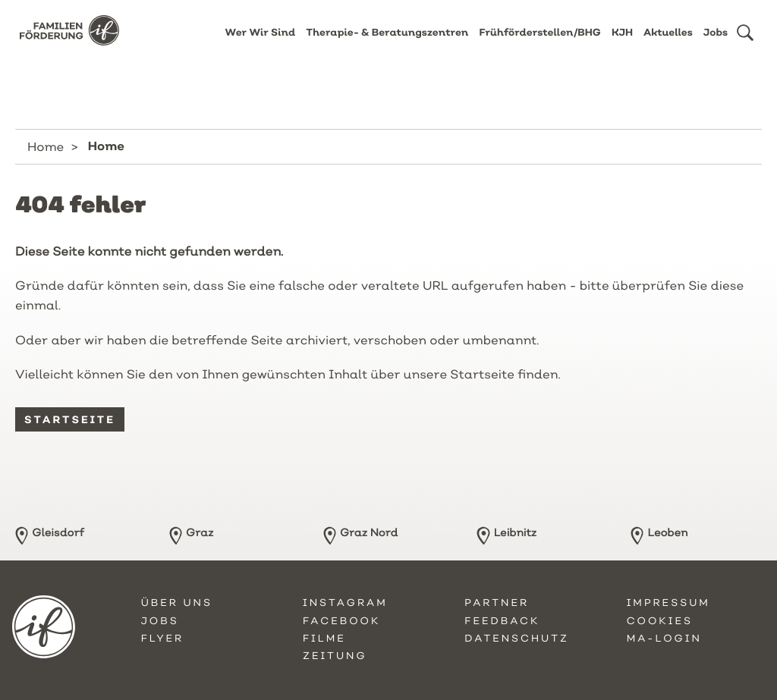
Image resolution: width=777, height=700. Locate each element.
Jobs (716, 44)
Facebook (341, 621)
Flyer (163, 639)
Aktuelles (668, 44)
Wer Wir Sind (261, 44)
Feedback (502, 621)
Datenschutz (517, 639)
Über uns (177, 603)
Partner (497, 603)
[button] (745, 44)
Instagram (345, 603)
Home (46, 146)
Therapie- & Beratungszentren (387, 44)
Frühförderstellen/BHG (539, 44)
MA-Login (664, 639)
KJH (622, 44)
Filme (324, 639)
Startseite (70, 419)
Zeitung (335, 656)
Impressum (668, 603)
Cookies (660, 621)
